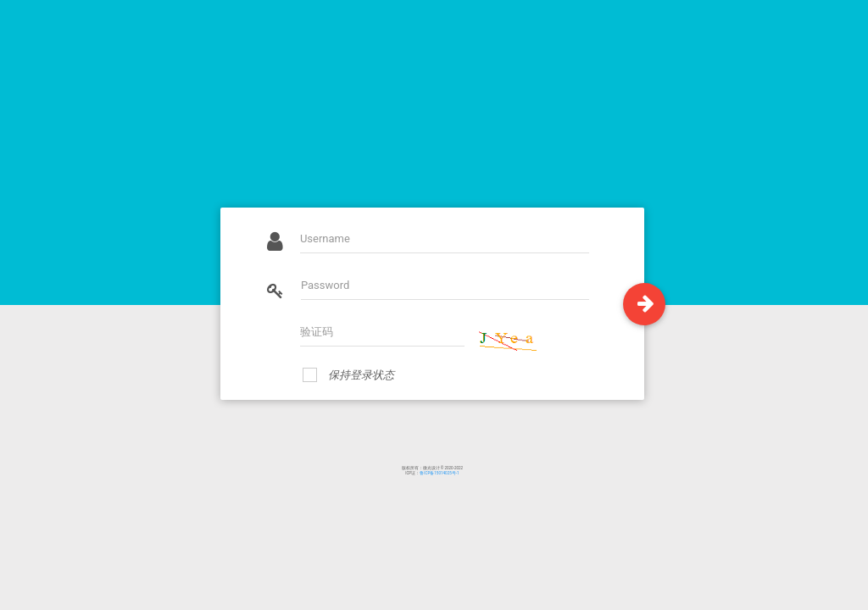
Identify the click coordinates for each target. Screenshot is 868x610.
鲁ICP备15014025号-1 (439, 473)
